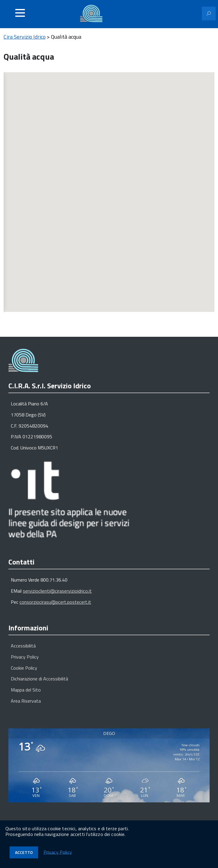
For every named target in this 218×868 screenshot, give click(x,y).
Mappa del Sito (26, 690)
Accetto (24, 852)
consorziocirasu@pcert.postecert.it (55, 602)
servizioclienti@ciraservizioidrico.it (57, 591)
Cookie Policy (24, 668)
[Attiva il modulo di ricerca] (209, 13)
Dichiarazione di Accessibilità (39, 679)
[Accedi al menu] (20, 13)
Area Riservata (26, 701)
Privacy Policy (25, 657)
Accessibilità (23, 646)
